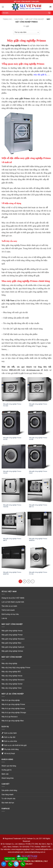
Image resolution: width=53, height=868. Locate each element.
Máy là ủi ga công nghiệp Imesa (13, 709)
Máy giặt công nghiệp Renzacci (13, 639)
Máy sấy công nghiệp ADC (11, 672)
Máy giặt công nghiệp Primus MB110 (38, 506)
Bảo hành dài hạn (8, 803)
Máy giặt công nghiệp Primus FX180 (38, 439)
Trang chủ (7, 19)
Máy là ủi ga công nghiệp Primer (13, 704)
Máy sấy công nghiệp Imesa (12, 676)
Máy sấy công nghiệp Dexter (12, 684)
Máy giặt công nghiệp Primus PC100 (38, 573)
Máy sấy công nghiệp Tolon (12, 688)
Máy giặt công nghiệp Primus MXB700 (12, 573)
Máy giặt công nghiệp (35, 19)
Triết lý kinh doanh (8, 610)
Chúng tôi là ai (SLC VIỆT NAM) (13, 598)
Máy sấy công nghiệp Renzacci (13, 680)
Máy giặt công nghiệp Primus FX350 (12, 472)
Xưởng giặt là (6, 770)
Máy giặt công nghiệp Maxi (11, 643)
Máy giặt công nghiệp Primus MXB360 (38, 539)
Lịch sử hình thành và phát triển (13, 602)
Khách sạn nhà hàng (9, 766)
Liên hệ (4, 618)
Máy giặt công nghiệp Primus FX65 (38, 472)
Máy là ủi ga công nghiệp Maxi (13, 721)
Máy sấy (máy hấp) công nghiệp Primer (16, 668)
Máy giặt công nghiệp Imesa (12, 631)
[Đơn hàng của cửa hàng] (26, 32)
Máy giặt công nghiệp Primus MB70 (12, 539)
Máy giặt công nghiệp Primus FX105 (12, 439)
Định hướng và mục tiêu (10, 614)
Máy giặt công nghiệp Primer (12, 635)
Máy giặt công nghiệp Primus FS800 (38, 405)
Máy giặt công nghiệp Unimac (12, 651)
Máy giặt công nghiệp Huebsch (13, 647)
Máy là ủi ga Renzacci (10, 717)
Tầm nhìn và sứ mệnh (9, 606)
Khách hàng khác (8, 778)
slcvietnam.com (33, 370)
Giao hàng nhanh (7, 795)
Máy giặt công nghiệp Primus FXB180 (12, 506)
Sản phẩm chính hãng (9, 790)
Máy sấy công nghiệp (9, 663)
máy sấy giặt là (40, 75)
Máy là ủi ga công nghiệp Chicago (14, 713)
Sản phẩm (19, 19)
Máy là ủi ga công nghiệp (11, 700)
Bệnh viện (5, 774)
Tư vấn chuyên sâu (8, 799)
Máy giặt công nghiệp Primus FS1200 (12, 405)
